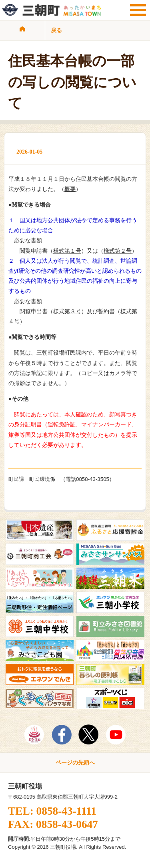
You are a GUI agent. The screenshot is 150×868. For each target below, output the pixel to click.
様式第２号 (118, 251)
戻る (56, 30)
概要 (70, 189)
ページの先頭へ (75, 763)
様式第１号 (67, 251)
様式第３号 (67, 311)
